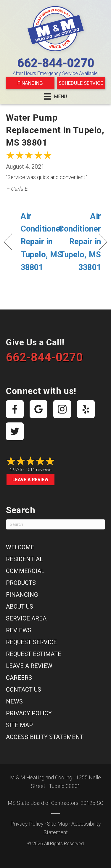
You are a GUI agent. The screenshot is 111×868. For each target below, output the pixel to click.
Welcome (20, 547)
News (14, 701)
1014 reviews (38, 470)
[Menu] (55, 96)
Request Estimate (34, 654)
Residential (24, 559)
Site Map (19, 725)
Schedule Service (81, 83)
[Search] (55, 524)
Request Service (31, 642)
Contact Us (24, 690)
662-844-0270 (56, 63)
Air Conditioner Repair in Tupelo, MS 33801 (80, 242)
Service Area (26, 618)
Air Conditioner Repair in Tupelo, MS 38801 (42, 242)
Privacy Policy (29, 713)
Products (21, 583)
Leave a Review (30, 480)
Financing (30, 83)
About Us (20, 607)
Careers (19, 678)
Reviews (19, 630)
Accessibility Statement (45, 737)
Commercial (25, 571)
